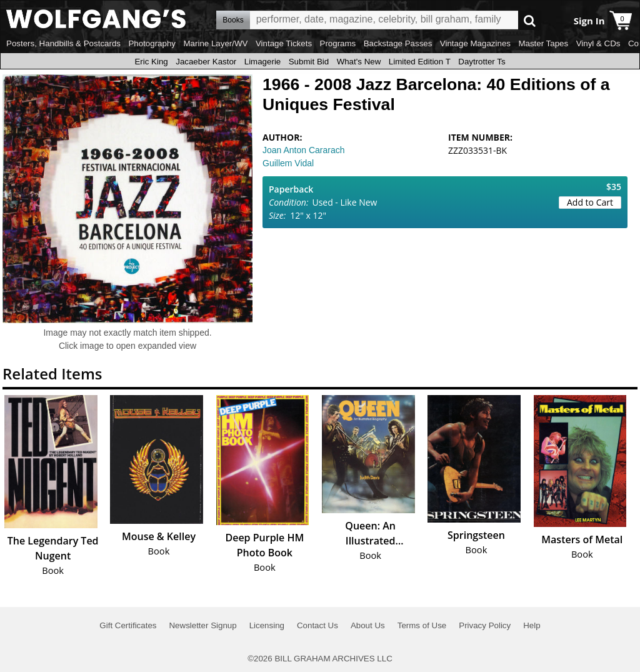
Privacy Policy (485, 625)
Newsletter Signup (202, 625)
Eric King (151, 62)
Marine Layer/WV (215, 43)
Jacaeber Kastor (206, 62)
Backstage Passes (398, 43)
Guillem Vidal (288, 163)
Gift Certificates (128, 625)
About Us (368, 625)
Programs (338, 43)
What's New (359, 62)
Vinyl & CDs (598, 43)
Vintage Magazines (475, 43)
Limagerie (263, 62)
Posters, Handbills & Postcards (63, 43)
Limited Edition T (420, 62)
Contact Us (317, 625)
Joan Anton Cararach (304, 150)
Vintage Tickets (284, 43)
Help (532, 625)
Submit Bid (309, 62)
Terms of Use (422, 625)
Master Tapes (543, 43)
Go (530, 20)
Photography (152, 43)
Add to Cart (590, 202)
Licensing (267, 625)
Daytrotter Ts (482, 62)
